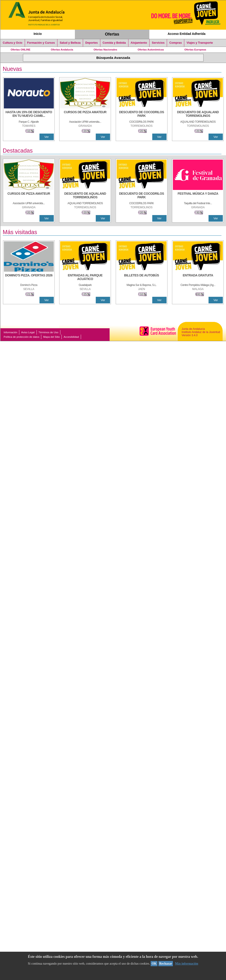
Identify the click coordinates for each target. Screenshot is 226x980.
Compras (176, 43)
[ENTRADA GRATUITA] (198, 278)
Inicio (38, 34)
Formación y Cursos (41, 43)
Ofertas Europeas (195, 50)
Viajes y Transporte (200, 43)
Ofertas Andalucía (62, 50)
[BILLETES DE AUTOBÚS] (142, 278)
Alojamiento (139, 43)
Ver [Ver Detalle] (47, 137)
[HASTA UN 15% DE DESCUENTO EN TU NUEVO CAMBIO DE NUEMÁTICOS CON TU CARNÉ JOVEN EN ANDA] (29, 114)
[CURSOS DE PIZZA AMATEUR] (85, 114)
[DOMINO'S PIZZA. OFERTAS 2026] (29, 278)
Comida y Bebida (114, 43)
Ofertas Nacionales (105, 50)
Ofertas (112, 34)
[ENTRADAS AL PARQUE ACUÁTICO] (85, 278)
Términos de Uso (49, 332)
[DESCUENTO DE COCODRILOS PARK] (142, 114)
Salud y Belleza (70, 43)
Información (10, 332)
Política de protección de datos (21, 337)
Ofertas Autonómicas (151, 50)
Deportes (92, 43)
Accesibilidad (71, 337)
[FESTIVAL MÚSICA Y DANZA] (198, 196)
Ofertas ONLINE (21, 50)
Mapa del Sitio (51, 337)
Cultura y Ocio (13, 43)
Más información (187, 964)
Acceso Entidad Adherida (187, 34)
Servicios (158, 43)
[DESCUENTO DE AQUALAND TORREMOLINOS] (198, 114)
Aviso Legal (28, 332)
